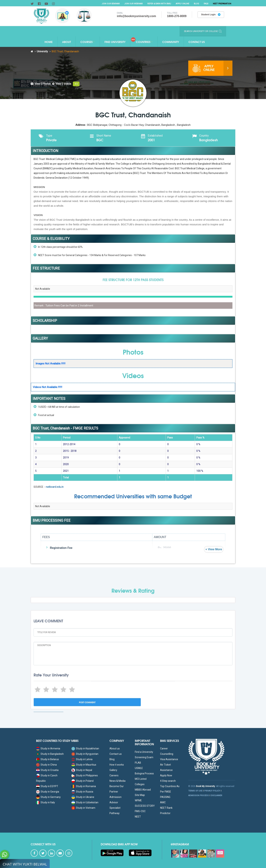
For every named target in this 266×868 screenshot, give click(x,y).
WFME (138, 800)
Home (49, 42)
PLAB (138, 763)
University (42, 51)
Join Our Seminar (109, 4)
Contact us (116, 754)
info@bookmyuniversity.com (136, 16)
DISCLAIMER (216, 795)
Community (171, 42)
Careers (114, 775)
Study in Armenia (48, 748)
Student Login (211, 15)
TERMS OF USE (195, 791)
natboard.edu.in (55, 487)
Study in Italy (45, 802)
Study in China (46, 765)
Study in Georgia (48, 792)
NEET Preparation (222, 4)
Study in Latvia (82, 759)
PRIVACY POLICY (212, 791)
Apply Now (166, 775)
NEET (138, 817)
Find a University (144, 752)
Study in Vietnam (83, 808)
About (66, 42)
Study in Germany (48, 797)
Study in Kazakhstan (85, 748)
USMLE (139, 768)
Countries (142, 40)
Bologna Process (144, 773)
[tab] (41, 84)
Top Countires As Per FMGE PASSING (170, 792)
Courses (88, 42)
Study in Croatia (47, 770)
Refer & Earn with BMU (158, 4)
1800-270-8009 (176, 16)
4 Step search (168, 781)
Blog (196, 4)
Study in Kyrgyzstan (85, 754)
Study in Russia (82, 792)
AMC (163, 802)
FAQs (205, 4)
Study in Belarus (47, 759)
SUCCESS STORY (145, 806)
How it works (117, 765)
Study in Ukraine (83, 797)
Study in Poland (82, 781)
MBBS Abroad (143, 790)
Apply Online (182, 4)
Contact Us (197, 42)
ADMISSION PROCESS (199, 795)
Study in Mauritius (84, 765)
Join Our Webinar (132, 4)
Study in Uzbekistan (85, 802)
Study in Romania (84, 786)
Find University (115, 42)
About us (115, 748)
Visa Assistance (169, 759)
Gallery (113, 770)
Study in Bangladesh (50, 754)
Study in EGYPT (47, 786)
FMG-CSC (140, 811)
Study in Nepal (82, 770)
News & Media (117, 781)
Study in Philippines (85, 775)
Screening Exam (144, 757)
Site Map (140, 795)
